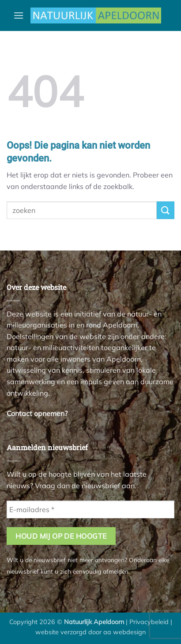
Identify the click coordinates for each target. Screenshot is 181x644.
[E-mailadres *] (90, 509)
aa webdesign (124, 632)
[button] (19, 15)
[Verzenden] (166, 210)
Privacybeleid (149, 622)
